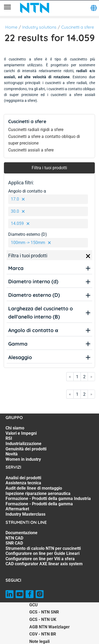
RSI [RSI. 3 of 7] (9, 438)
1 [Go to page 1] (77, 377)
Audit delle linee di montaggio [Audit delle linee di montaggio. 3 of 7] (34, 488)
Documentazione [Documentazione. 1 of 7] (22, 533)
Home (11, 27)
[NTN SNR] (35, 8)
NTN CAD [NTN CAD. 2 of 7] (14, 538)
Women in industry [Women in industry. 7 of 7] (23, 459)
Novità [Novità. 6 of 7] (12, 454)
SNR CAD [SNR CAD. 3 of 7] (14, 543)
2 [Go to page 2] (84, 377)
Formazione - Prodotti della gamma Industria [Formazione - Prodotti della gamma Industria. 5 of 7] (48, 499)
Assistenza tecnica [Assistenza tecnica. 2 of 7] (23, 483)
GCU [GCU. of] (34, 605)
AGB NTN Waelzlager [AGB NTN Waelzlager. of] (49, 627)
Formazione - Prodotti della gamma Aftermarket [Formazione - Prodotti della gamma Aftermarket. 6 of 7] (39, 506)
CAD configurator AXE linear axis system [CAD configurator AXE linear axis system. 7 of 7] (44, 564)
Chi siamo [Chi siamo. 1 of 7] (15, 428)
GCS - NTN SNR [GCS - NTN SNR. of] (44, 612)
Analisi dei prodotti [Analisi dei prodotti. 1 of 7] (23, 478)
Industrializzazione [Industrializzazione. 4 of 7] (23, 444)
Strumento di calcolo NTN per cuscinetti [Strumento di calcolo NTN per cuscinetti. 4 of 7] (43, 548)
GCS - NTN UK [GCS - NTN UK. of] (43, 619)
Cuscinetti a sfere (78, 27)
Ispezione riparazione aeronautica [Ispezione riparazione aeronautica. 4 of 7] (38, 493)
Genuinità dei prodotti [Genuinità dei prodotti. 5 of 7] (26, 449)
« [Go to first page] (70, 377)
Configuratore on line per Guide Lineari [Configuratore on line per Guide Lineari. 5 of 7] (43, 553)
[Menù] (7, 8)
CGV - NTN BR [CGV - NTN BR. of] (43, 634)
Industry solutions (39, 27)
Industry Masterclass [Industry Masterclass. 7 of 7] (25, 514)
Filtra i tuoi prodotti (49, 168)
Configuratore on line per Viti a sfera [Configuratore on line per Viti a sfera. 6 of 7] (40, 559)
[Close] (88, 256)
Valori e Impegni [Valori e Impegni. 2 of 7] (21, 433)
